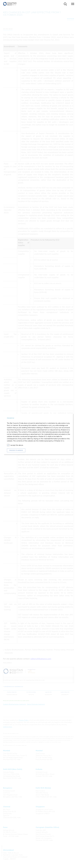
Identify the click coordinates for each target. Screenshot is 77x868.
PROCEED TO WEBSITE (16, 450)
